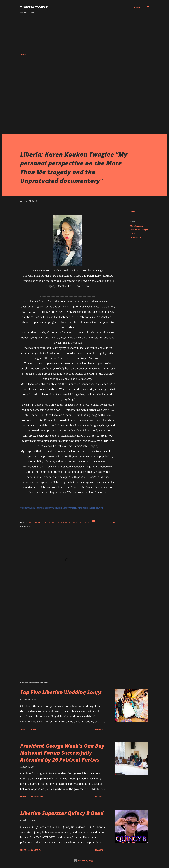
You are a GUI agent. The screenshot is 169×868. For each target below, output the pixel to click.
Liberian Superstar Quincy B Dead (62, 813)
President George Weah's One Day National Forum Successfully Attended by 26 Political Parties (62, 753)
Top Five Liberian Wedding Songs (61, 692)
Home (24, 54)
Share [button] (132, 211)
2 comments (34, 729)
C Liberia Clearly (34, 7)
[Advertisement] (84, 33)
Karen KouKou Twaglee (139, 230)
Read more (100, 729)
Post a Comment (37, 796)
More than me (135, 237)
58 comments (35, 850)
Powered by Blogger (85, 861)
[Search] (137, 7)
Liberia (132, 233)
